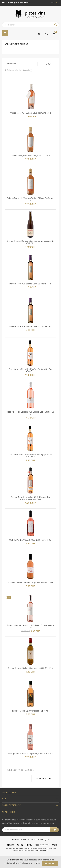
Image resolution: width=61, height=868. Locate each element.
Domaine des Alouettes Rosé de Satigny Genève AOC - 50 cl (31, 456)
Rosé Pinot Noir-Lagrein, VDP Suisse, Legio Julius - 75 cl (30, 413)
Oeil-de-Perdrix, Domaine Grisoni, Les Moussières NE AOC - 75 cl (31, 242)
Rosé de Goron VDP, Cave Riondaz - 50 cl (30, 711)
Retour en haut (44, 778)
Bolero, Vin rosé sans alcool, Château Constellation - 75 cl (30, 626)
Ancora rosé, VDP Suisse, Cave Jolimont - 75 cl (31, 113)
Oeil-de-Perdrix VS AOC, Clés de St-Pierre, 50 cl (30, 540)
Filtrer (48, 64)
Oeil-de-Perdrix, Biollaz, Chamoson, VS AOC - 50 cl (31, 668)
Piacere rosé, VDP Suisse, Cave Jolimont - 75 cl (31, 284)
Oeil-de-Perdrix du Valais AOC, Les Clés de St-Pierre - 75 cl (31, 199)
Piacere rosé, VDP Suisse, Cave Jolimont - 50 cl (31, 326)
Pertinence (21, 64)
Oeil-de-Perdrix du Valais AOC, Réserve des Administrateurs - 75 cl (30, 498)
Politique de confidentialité (45, 849)
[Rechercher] (31, 25)
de (57, 3)
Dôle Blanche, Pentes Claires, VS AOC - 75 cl (30, 156)
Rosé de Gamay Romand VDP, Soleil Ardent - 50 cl (30, 583)
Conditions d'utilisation (22, 851)
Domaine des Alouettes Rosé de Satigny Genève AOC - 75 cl (31, 370)
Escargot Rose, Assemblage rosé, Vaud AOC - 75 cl (30, 754)
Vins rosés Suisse (17, 44)
